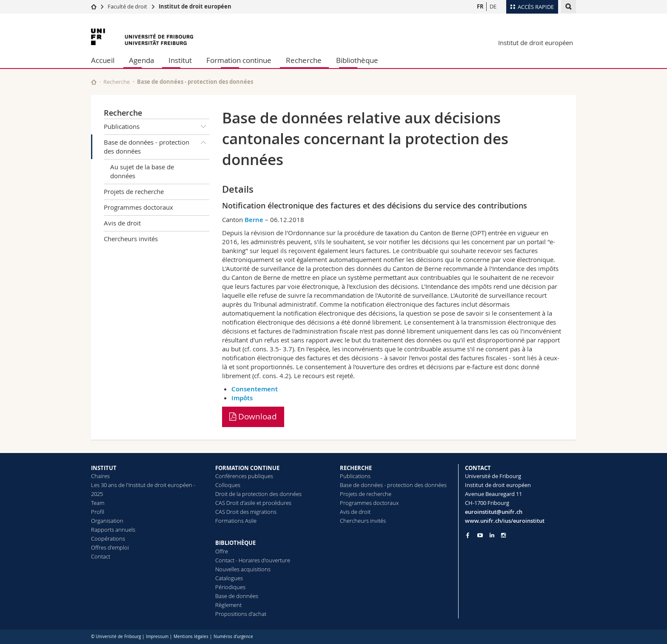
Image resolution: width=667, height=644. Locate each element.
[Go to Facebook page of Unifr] (468, 535)
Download (253, 416)
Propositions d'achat (241, 614)
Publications (157, 127)
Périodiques (230, 587)
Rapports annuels (113, 530)
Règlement (228, 605)
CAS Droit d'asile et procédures (253, 503)
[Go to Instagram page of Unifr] (503, 535)
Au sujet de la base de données (142, 171)
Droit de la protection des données (258, 494)
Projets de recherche (134, 191)
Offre (222, 551)
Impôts (242, 398)
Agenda (141, 60)
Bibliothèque (357, 60)
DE (493, 6)
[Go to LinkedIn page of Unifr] (492, 535)
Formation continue (239, 60)
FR (480, 6)
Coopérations (108, 539)
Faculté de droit (128, 6)
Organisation (107, 521)
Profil (98, 512)
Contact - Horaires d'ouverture (253, 560)
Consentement (255, 389)
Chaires (100, 476)
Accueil (103, 60)
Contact (101, 556)
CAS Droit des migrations (246, 512)
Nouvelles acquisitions (243, 569)
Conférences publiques (244, 476)
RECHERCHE (356, 468)
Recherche (304, 60)
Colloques (228, 485)
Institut (180, 60)
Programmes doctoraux (138, 207)
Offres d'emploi (110, 547)
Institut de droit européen (195, 6)
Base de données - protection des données (157, 145)
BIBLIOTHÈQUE (235, 543)
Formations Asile (236, 521)
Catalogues (229, 578)
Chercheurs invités (131, 239)
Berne (254, 220)
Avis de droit (122, 223)
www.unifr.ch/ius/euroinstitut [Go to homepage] (505, 521)
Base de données (237, 596)
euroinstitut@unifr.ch (494, 512)
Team (98, 503)
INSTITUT (104, 468)
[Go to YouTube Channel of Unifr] (480, 535)
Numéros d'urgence (233, 637)
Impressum (157, 637)
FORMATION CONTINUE (247, 468)
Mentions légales (191, 637)
